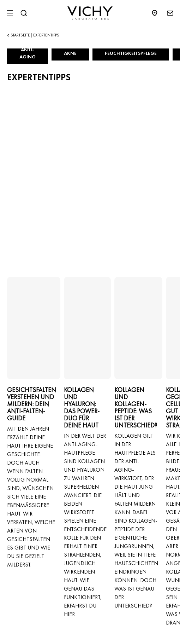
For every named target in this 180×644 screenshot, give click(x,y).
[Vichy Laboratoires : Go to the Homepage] (90, 13)
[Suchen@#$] (24, 13)
